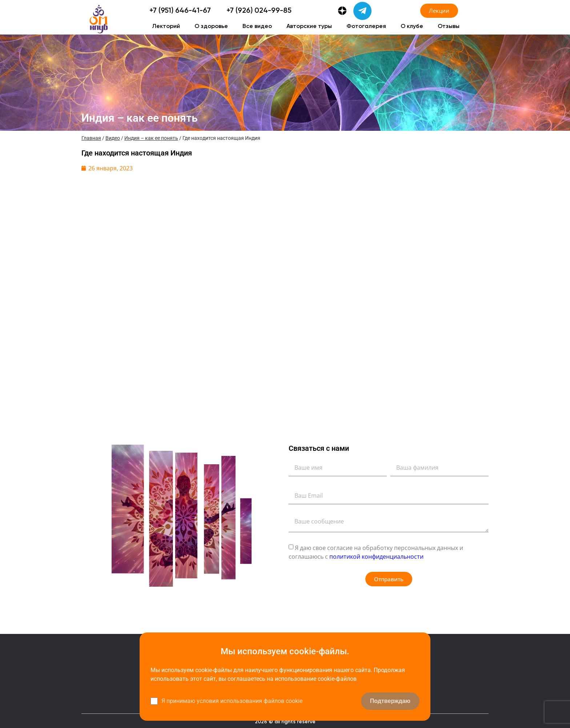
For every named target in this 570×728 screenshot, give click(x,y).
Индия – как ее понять (151, 138)
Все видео (257, 27)
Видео (113, 138)
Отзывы (449, 27)
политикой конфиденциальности (376, 557)
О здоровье (211, 27)
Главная (91, 138)
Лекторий (166, 27)
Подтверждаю (390, 701)
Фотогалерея (366, 27)
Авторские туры (309, 27)
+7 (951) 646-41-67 (180, 11)
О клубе (412, 27)
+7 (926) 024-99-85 (259, 11)
